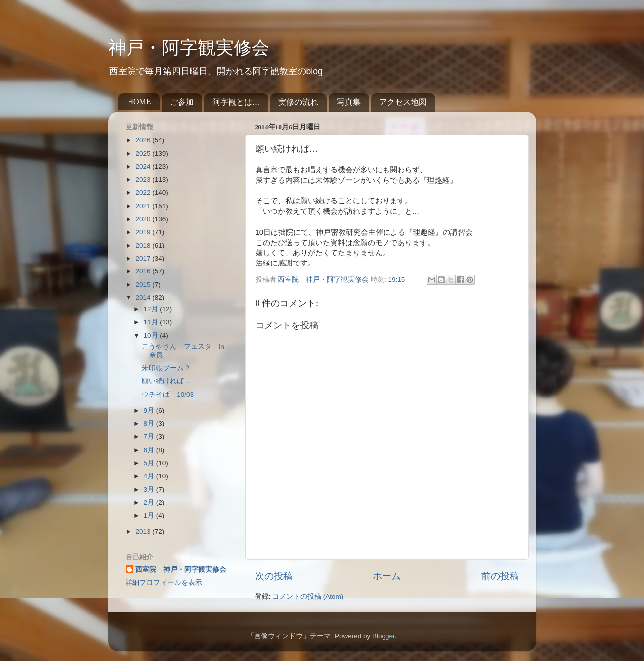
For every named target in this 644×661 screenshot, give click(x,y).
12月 (152, 309)
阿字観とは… (236, 102)
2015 (144, 285)
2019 (144, 232)
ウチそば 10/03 (168, 394)
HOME (140, 101)
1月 (150, 515)
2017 (144, 258)
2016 (144, 271)
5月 (150, 463)
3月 (150, 489)
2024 (144, 167)
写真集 (349, 102)
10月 (152, 335)
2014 (144, 298)
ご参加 (182, 102)
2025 (144, 154)
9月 (150, 411)
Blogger (384, 636)
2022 (144, 193)
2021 (144, 206)
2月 (150, 502)
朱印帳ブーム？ (166, 368)
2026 (144, 140)
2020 (144, 219)
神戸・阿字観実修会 (189, 48)
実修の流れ (298, 102)
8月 (150, 424)
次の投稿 (274, 576)
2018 (144, 245)
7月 (150, 437)
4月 (150, 476)
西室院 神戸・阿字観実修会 (181, 570)
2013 (144, 532)
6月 (150, 450)
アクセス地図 (403, 102)
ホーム (387, 576)
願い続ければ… (166, 381)
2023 (144, 180)
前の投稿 (500, 576)
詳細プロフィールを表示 (164, 583)
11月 (152, 322)
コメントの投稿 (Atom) (308, 596)
